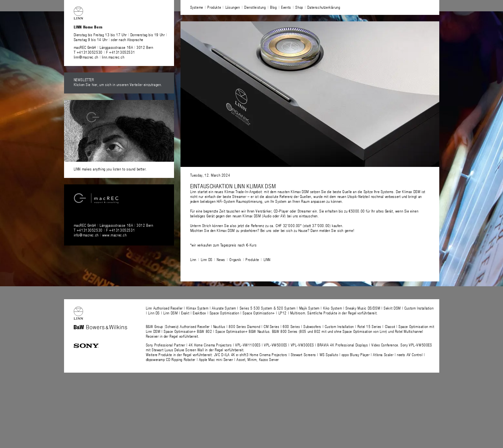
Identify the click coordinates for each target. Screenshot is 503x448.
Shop (299, 7)
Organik (235, 259)
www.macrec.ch (115, 235)
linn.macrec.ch (113, 57)
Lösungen (233, 7)
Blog (273, 7)
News (221, 259)
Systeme (197, 7)
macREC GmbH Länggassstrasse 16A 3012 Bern (114, 47)
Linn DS (207, 259)
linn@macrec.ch (86, 57)
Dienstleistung (255, 7)
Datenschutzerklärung (324, 7)
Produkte (214, 7)
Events (286, 7)
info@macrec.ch (86, 235)
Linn (193, 259)
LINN (267, 259)
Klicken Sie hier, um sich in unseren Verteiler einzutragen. (118, 84)
